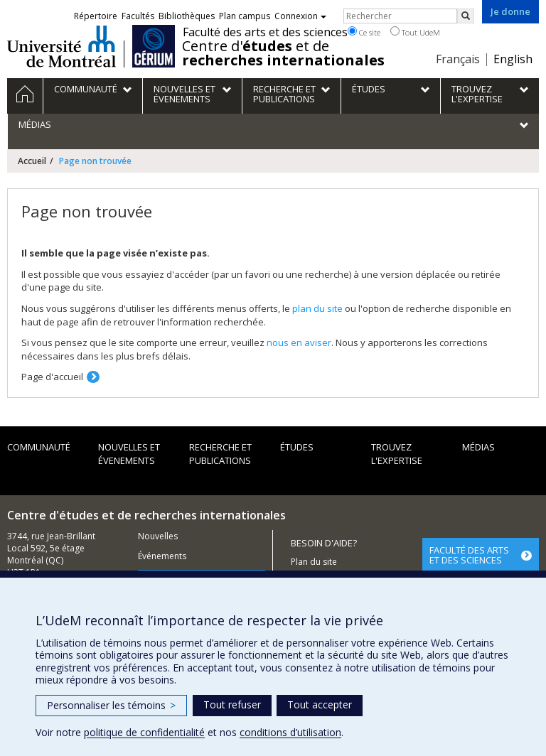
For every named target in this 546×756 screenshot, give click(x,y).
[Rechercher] (466, 16)
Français (458, 59)
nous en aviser (299, 342)
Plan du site (314, 562)
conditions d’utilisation (290, 732)
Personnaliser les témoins (111, 705)
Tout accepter (320, 704)
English (513, 59)
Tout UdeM (415, 32)
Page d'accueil (52, 377)
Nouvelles (158, 536)
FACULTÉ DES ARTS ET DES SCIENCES (469, 555)
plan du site (317, 308)
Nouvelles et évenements (129, 454)
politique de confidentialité (144, 732)
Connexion (300, 16)
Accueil (32, 161)
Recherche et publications (220, 454)
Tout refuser (232, 704)
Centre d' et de (283, 53)
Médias (478, 447)
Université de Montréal (61, 46)
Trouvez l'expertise (397, 454)
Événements (162, 556)
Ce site (364, 32)
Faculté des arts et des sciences (265, 32)
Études (297, 447)
